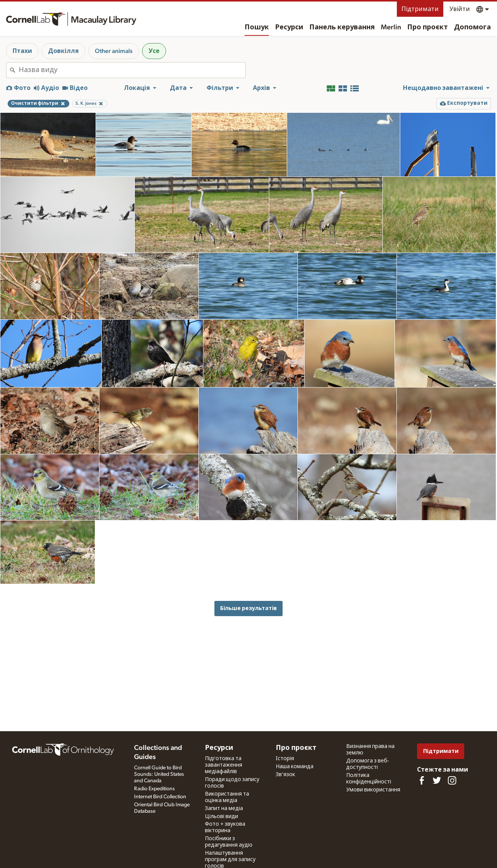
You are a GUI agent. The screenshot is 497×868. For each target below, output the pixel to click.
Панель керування (342, 27)
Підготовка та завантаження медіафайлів (224, 765)
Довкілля (63, 51)
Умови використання (373, 790)
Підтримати (420, 9)
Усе (154, 51)
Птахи (22, 51)
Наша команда (295, 767)
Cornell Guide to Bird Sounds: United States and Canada (159, 774)
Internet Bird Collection (160, 797)
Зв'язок (285, 775)
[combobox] (132, 70)
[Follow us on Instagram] (452, 780)
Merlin (391, 27)
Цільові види (221, 817)
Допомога (472, 27)
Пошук (257, 27)
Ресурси (289, 27)
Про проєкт (427, 27)
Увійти (460, 9)
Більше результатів (249, 608)
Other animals (114, 51)
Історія (285, 759)
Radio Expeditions (154, 789)
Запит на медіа (224, 809)
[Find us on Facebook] (422, 780)
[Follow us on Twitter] (437, 780)
